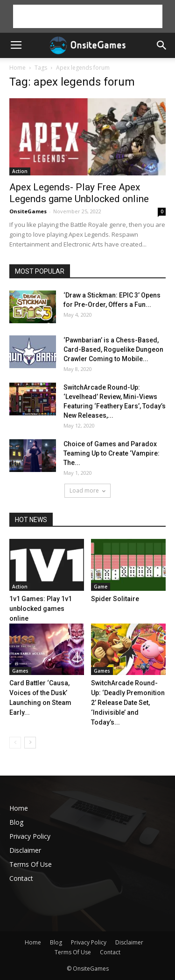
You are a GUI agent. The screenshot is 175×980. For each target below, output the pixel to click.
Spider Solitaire (115, 599)
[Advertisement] (88, 16)
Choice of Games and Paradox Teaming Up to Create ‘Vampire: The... (112, 453)
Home (17, 68)
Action (20, 171)
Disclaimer (25, 850)
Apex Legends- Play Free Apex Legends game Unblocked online (79, 193)
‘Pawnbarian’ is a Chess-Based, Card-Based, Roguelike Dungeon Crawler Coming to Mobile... (113, 349)
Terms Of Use (31, 864)
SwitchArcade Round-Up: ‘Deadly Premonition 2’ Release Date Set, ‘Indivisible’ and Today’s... (128, 703)
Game (101, 587)
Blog (16, 822)
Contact (21, 878)
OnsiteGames (28, 211)
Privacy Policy (30, 836)
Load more (87, 490)
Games (20, 671)
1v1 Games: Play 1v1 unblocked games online (41, 609)
